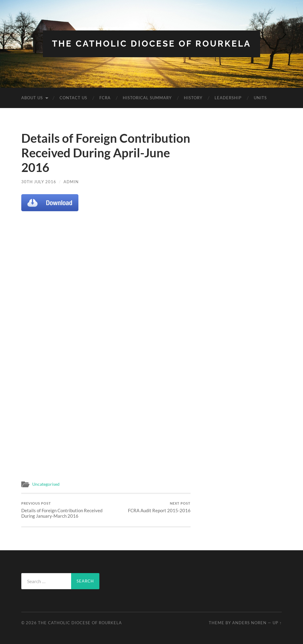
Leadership (228, 98)
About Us (32, 98)
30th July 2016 (39, 182)
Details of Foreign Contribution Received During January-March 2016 (63, 510)
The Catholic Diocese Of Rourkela (151, 44)
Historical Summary (147, 98)
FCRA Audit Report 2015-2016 (159, 507)
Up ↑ (277, 623)
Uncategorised (46, 484)
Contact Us (73, 98)
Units (260, 98)
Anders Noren (249, 623)
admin (71, 182)
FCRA (105, 98)
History (193, 98)
